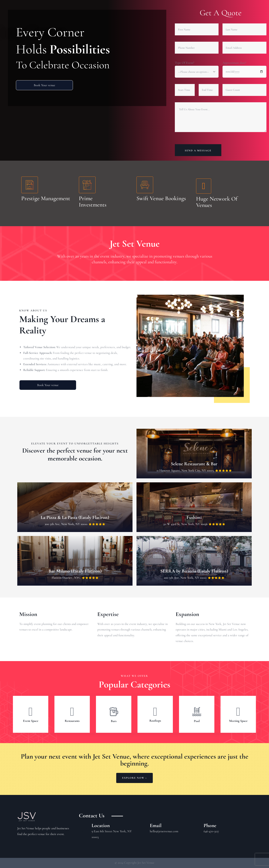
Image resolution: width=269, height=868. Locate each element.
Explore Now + (134, 778)
